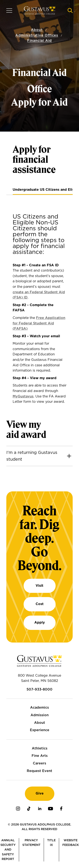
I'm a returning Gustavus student (32, 456)
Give (40, 793)
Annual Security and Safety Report (8, 850)
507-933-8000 (39, 689)
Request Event (39, 771)
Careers (39, 763)
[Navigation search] (70, 11)
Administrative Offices (37, 35)
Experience (40, 730)
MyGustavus (23, 396)
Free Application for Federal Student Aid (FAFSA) (39, 323)
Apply (40, 623)
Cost (40, 604)
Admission (40, 715)
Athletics (40, 748)
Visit (39, 586)
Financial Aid (39, 41)
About (37, 30)
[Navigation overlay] (9, 11)
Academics (39, 708)
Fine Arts (40, 756)
